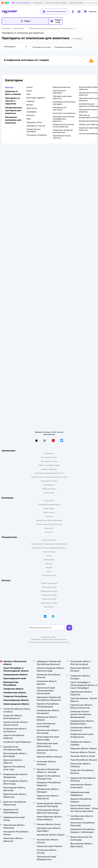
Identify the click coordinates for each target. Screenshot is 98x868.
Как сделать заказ (49, 457)
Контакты (49, 532)
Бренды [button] (9, 87)
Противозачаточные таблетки (62, 137)
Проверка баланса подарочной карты (49, 548)
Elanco (29, 91)
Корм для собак (49, 599)
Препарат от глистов (36, 126)
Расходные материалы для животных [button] (13, 120)
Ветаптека (19, 28)
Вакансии (49, 528)
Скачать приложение (54, 12)
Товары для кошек (49, 583)
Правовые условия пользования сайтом (49, 639)
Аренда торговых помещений (49, 520)
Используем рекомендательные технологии (49, 642)
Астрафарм (32, 112)
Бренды (49, 564)
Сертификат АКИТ (49, 481)
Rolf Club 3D (32, 108)
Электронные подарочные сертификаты (49, 544)
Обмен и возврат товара (49, 465)
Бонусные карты (49, 540)
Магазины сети (49, 575)
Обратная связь (49, 489)
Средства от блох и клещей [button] (13, 93)
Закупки (49, 516)
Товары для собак (49, 595)
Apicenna (30, 115)
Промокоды (49, 560)
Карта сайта (49, 493)
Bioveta (30, 105)
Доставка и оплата (49, 461)
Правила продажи (49, 469)
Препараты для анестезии (60, 109)
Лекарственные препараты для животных (51, 28)
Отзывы (49, 567)
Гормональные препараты (59, 92)
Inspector (31, 101)
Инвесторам (49, 508)
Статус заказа (91, 3)
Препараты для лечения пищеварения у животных (64, 119)
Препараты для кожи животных (62, 97)
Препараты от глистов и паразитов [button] (12, 101)
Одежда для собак (49, 603)
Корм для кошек (49, 587)
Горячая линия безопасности (49, 524)
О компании (49, 501)
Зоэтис (30, 87)
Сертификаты (49, 485)
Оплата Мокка (49, 552)
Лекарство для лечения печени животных (63, 126)
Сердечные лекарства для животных (63, 131)
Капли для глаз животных (64, 113)
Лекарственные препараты (34, 130)
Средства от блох (34, 122)
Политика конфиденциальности (49, 473)
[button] (25, 21)
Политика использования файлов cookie (49, 477)
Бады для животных (62, 87)
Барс (29, 119)
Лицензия (49, 453)
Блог (49, 571)
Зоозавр (6, 28)
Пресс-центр (49, 512)
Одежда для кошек (49, 591)
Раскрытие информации (49, 505)
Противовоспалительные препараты (64, 103)
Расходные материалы (37, 135)
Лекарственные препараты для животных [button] (14, 110)
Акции (49, 556)
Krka (28, 94)
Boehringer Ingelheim (36, 98)
